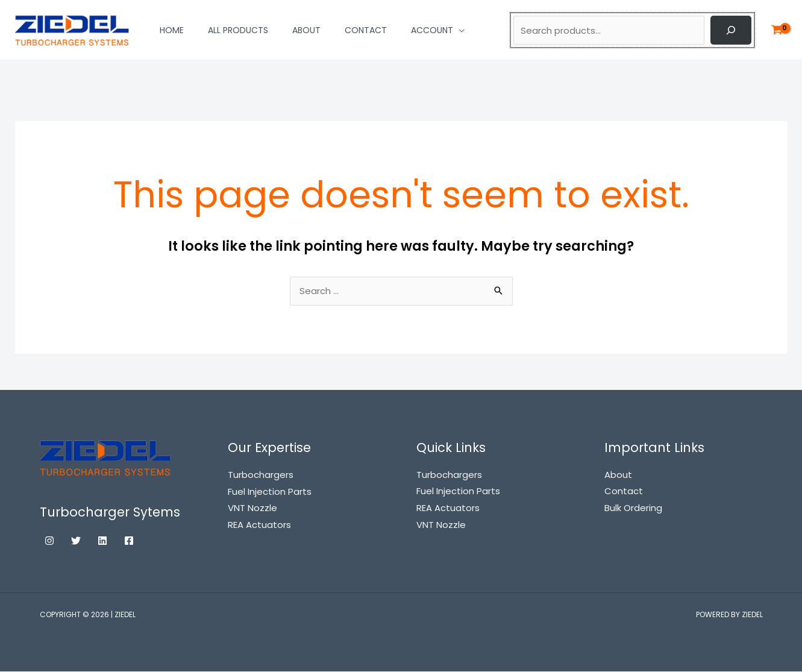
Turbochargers (449, 475)
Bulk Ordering (633, 508)
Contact (624, 492)
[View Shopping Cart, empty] (777, 30)
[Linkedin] (102, 541)
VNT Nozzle (441, 525)
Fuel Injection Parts (458, 492)
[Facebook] (129, 541)
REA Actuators (448, 508)
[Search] (731, 30)
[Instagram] (49, 541)
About (618, 475)
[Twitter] (76, 541)
